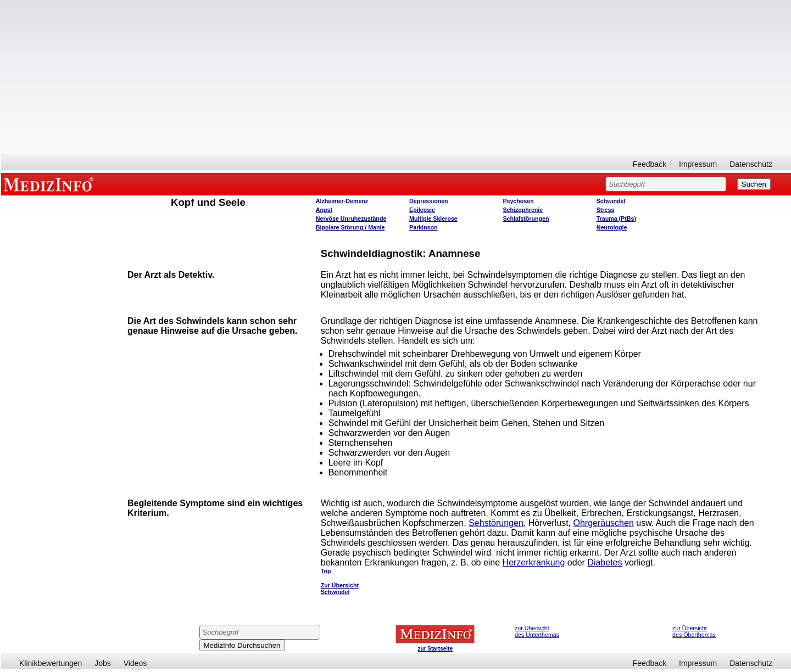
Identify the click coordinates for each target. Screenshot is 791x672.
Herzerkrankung (534, 562)
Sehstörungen (496, 523)
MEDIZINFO (51, 184)
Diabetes (605, 562)
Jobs (103, 663)
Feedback (650, 164)
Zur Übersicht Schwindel (340, 589)
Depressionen (428, 201)
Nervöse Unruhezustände (351, 219)
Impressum (698, 164)
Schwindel (611, 201)
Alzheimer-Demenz (342, 201)
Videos (135, 663)
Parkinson (424, 227)
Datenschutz (751, 164)
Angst (324, 210)
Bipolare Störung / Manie (350, 227)
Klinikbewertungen (51, 663)
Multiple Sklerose (433, 219)
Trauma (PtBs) (616, 219)
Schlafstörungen (526, 219)
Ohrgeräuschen (603, 523)
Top (326, 571)
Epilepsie (422, 210)
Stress (606, 210)
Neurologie (612, 227)
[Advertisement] (396, 77)
